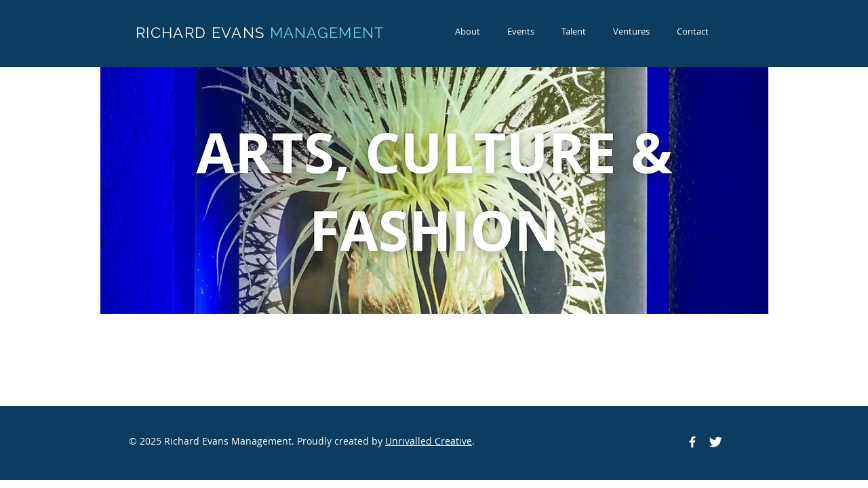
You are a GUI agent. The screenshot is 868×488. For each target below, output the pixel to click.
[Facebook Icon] (692, 442)
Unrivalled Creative (429, 441)
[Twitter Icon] (715, 442)
